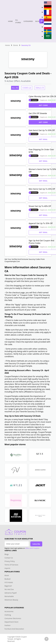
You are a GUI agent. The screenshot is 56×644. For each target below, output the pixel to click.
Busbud (7, 579)
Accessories (9, 611)
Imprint (7, 568)
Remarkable (9, 596)
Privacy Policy (10, 561)
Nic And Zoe (9, 589)
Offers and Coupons (32, 548)
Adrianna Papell (11, 593)
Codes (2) (27, 88)
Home (10, 21)
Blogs (38, 21)
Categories (28, 21)
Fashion (8, 625)
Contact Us (9, 558)
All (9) (15, 88)
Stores (16, 45)
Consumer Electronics (13, 618)
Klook (7, 575)
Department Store (11, 622)
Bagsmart (8, 586)
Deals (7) (40, 88)
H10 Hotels (9, 582)
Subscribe (36, 544)
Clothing (8, 615)
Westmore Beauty (11, 600)
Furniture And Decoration (14, 629)
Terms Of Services (11, 565)
